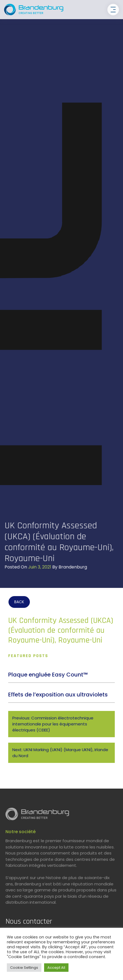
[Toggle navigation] (113, 10)
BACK (19, 602)
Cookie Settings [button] (24, 968)
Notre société (21, 832)
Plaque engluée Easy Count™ (48, 675)
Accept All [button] (56, 968)
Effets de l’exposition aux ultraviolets (58, 695)
